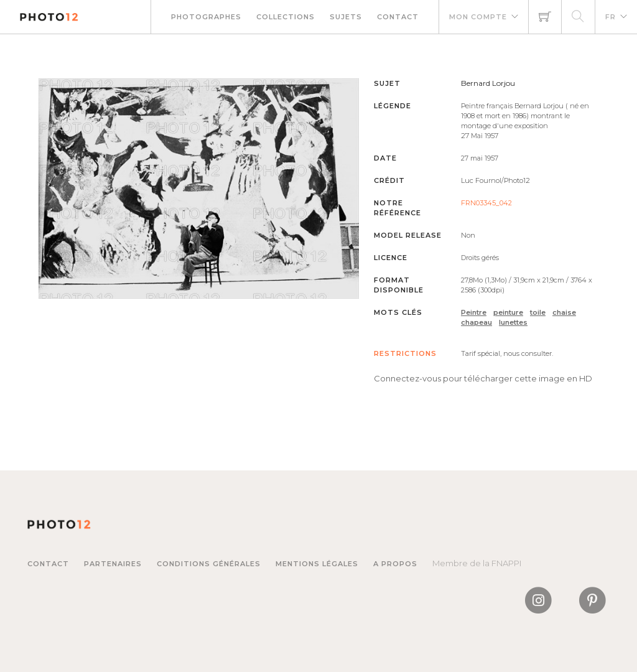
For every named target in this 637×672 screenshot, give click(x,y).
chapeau (477, 322)
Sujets (346, 17)
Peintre (474, 312)
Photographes (206, 17)
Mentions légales (317, 564)
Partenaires (113, 564)
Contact (398, 17)
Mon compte (478, 17)
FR (611, 17)
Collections (286, 17)
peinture (508, 312)
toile (538, 312)
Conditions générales (209, 564)
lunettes (513, 322)
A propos (395, 564)
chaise (564, 312)
